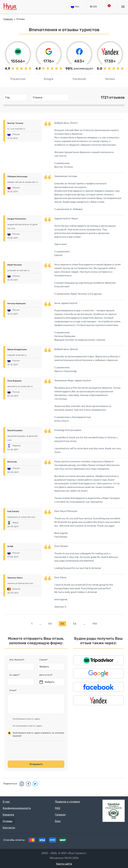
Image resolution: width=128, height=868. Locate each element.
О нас (6, 802)
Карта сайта (64, 864)
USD (94, 7)
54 (50, 624)
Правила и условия (67, 802)
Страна (43, 660)
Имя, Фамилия (16, 660)
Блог (58, 821)
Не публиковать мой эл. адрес (27, 726)
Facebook (99, 841)
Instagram (110, 841)
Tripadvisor (89, 841)
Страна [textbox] (38, 97)
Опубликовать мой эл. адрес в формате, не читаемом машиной (38, 734)
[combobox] (15, 97)
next (102, 624)
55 (62, 624)
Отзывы (7, 821)
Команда (8, 815)
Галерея (60, 815)
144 (95, 624)
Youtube (120, 841)
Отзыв (12, 690)
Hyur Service (10, 7)
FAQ (57, 808)
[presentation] (34, 751)
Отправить (36, 764)
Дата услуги (45, 675)
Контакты (9, 828)
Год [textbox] (7, 97)
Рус (75, 7)
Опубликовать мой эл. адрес (26, 719)
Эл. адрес (14, 675)
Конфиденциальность (17, 808)
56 (75, 624)
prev (26, 624)
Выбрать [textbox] (44, 667)
